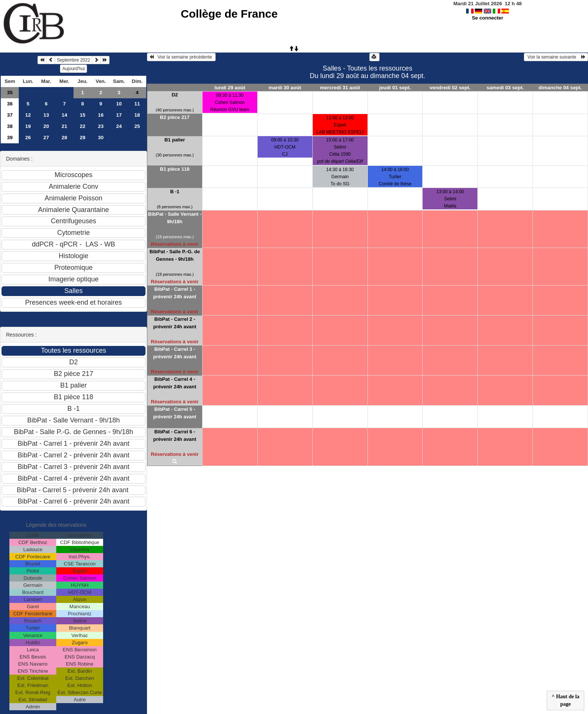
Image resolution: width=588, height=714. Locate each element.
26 (28, 138)
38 (10, 126)
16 (101, 115)
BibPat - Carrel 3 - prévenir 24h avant (175, 353)
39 (10, 138)
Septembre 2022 (74, 60)
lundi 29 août (230, 88)
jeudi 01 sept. (395, 88)
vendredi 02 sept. (450, 88)
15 (83, 115)
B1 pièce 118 (175, 169)
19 (28, 126)
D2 (175, 95)
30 (101, 138)
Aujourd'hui (73, 69)
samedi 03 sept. (505, 88)
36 (10, 104)
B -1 (175, 192)
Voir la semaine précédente (181, 57)
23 (101, 126)
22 (83, 126)
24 (119, 126)
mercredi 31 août (340, 88)
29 (83, 138)
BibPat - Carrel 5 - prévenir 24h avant (175, 413)
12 (28, 115)
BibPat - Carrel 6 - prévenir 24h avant (175, 435)
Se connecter (487, 18)
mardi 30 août (285, 88)
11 (137, 104)
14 (64, 115)
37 (10, 115)
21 (64, 126)
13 (46, 115)
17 (119, 115)
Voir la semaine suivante (556, 57)
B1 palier (175, 140)
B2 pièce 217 (175, 117)
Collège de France (229, 14)
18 (137, 115)
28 (64, 138)
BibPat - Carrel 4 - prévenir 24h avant (175, 383)
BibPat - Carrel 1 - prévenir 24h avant (175, 293)
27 (46, 138)
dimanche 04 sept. (560, 88)
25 (137, 126)
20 (46, 126)
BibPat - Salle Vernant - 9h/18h (175, 218)
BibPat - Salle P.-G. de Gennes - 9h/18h (175, 255)
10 (119, 104)
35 (10, 92)
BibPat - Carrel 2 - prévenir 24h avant (175, 323)
